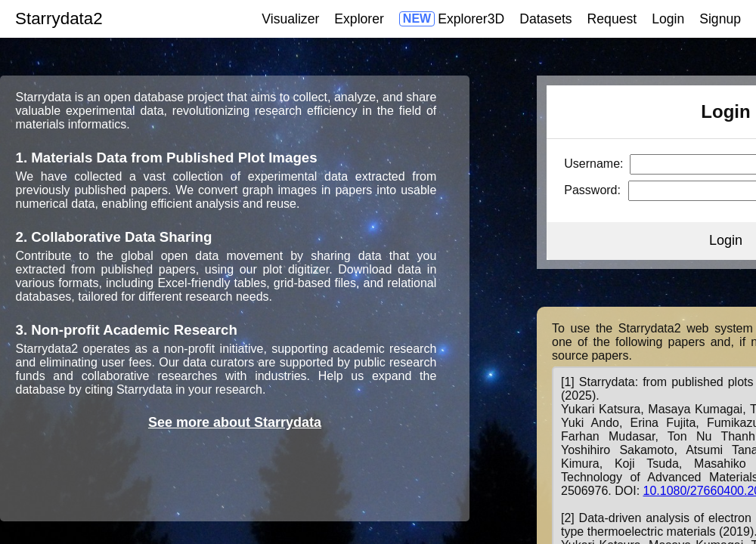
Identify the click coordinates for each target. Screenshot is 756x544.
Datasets (545, 19)
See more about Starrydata (235, 422)
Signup (720, 19)
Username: (593, 164)
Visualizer (290, 19)
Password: (592, 190)
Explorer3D (471, 19)
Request (612, 19)
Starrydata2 (59, 19)
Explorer (359, 19)
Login (668, 19)
